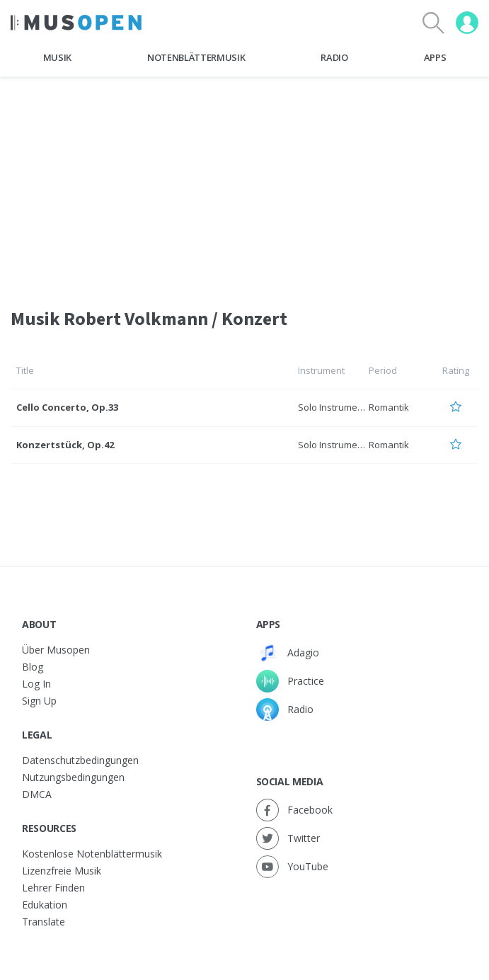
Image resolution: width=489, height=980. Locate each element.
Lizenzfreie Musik (62, 871)
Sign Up (39, 701)
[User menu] (467, 23)
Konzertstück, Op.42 (65, 445)
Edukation (45, 905)
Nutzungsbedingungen (73, 777)
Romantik (389, 407)
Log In (36, 684)
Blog (33, 667)
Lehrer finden (53, 888)
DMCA (37, 794)
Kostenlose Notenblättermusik (92, 854)
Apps (435, 57)
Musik (57, 57)
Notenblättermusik (196, 57)
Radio (334, 57)
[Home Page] (76, 23)
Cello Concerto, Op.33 (67, 407)
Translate (44, 922)
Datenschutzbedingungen (80, 760)
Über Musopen (56, 650)
